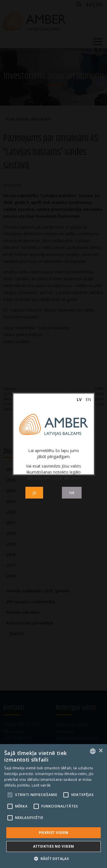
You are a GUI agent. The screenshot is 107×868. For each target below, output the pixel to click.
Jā (34, 493)
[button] (54, 859)
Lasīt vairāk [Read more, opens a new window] (41, 785)
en (88, 399)
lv (79, 399)
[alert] (53, 806)
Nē (72, 493)
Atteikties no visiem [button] (54, 846)
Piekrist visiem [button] (54, 833)
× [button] (101, 751)
